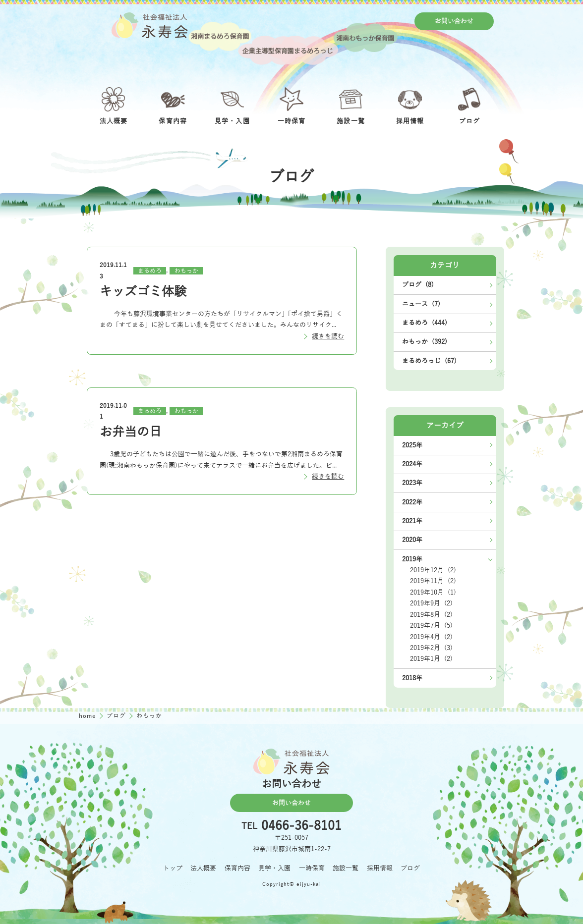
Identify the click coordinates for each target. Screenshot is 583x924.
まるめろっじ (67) (429, 361)
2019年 (412, 559)
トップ (173, 868)
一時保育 (312, 868)
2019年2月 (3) (431, 648)
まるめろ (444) (425, 323)
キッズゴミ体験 (143, 292)
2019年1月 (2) (431, 659)
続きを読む (328, 336)
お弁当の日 (131, 432)
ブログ (117, 716)
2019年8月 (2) (431, 615)
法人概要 (203, 868)
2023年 (412, 483)
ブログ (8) (418, 285)
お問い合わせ (454, 21)
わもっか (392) (425, 342)
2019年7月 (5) (431, 625)
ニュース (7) (421, 304)
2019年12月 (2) (433, 570)
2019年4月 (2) (431, 637)
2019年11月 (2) (433, 581)
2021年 (412, 521)
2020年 (412, 540)
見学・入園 (274, 868)
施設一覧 (346, 868)
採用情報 (380, 868)
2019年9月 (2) (431, 603)
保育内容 (237, 868)
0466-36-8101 (301, 826)
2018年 (412, 678)
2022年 (412, 502)
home (88, 716)
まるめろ (150, 271)
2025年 (412, 445)
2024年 (412, 464)
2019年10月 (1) (433, 592)
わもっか (186, 271)
